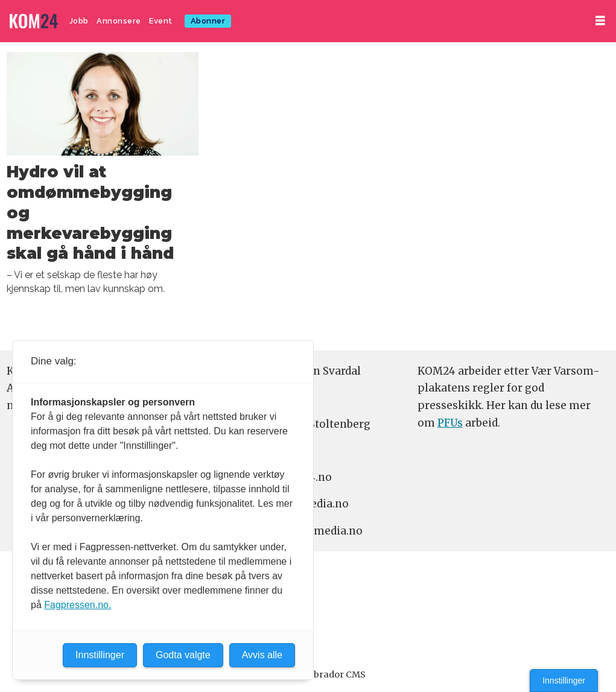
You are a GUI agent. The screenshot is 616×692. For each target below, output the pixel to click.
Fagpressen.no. (78, 605)
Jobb (79, 21)
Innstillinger (564, 681)
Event (161, 21)
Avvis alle (262, 655)
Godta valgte (183, 655)
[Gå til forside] (34, 21)
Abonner (208, 21)
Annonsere (119, 21)
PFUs (450, 423)
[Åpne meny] (600, 21)
